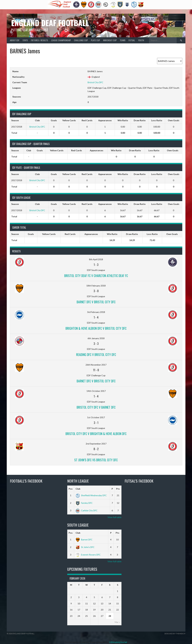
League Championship (61, 40)
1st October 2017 (96, 417)
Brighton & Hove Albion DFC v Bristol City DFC (96, 328)
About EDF (15, 40)
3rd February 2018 (96, 312)
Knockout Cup (110, 40)
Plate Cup (95, 40)
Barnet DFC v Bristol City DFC (96, 302)
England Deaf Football (50, 23)
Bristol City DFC (95, 82)
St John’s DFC (85, 547)
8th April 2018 (96, 259)
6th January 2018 (96, 338)
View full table (114, 517)
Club (78, 489)
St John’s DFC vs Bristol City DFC (96, 460)
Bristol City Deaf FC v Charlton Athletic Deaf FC (96, 276)
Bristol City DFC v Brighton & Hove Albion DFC (96, 434)
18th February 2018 (96, 286)
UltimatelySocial (118, 642)
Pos (71, 489)
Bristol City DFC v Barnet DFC (96, 407)
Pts (118, 489)
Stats (25, 40)
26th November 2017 (96, 365)
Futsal (132, 40)
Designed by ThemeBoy (175, 634)
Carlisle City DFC (87, 510)
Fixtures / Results (39, 40)
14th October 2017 (96, 391)
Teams (123, 40)
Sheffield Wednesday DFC (91, 495)
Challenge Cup (81, 40)
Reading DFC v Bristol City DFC (96, 355)
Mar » (117, 622)
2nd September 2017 (96, 444)
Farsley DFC (84, 503)
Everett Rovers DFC (88, 555)
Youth (141, 40)
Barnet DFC (84, 540)
